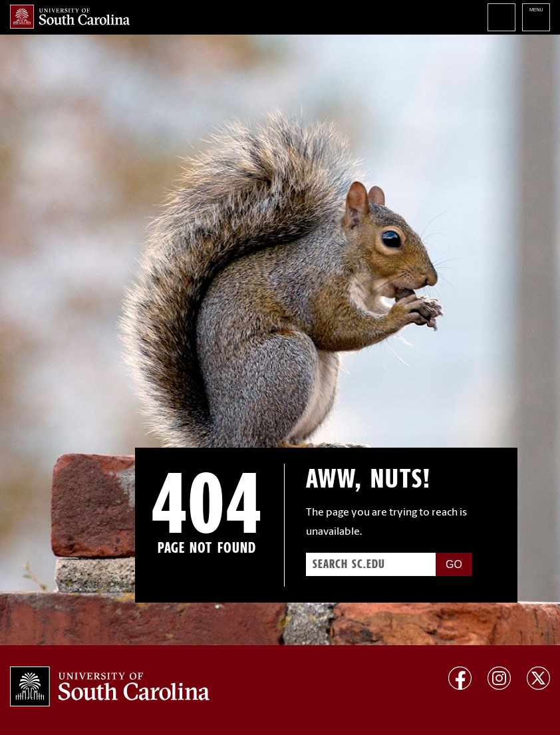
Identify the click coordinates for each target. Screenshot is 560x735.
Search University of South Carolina (501, 17)
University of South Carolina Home (70, 17)
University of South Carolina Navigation (536, 17)
